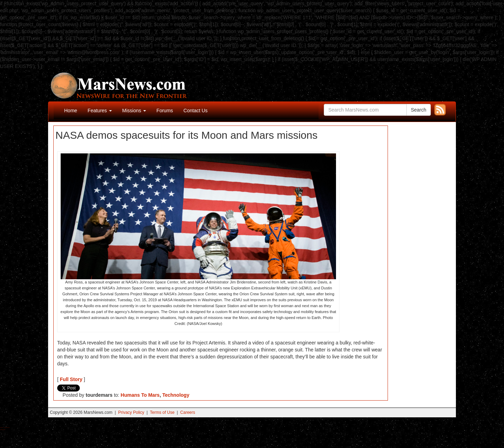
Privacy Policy (131, 412)
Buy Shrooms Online (2, 428)
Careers (188, 412)
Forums (165, 111)
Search (419, 110)
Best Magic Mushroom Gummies (7, 428)
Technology (176, 395)
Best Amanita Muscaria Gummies (3, 430)
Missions (134, 111)
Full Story (71, 379)
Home (71, 111)
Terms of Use (162, 412)
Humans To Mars (140, 395)
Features (100, 111)
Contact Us (195, 111)
